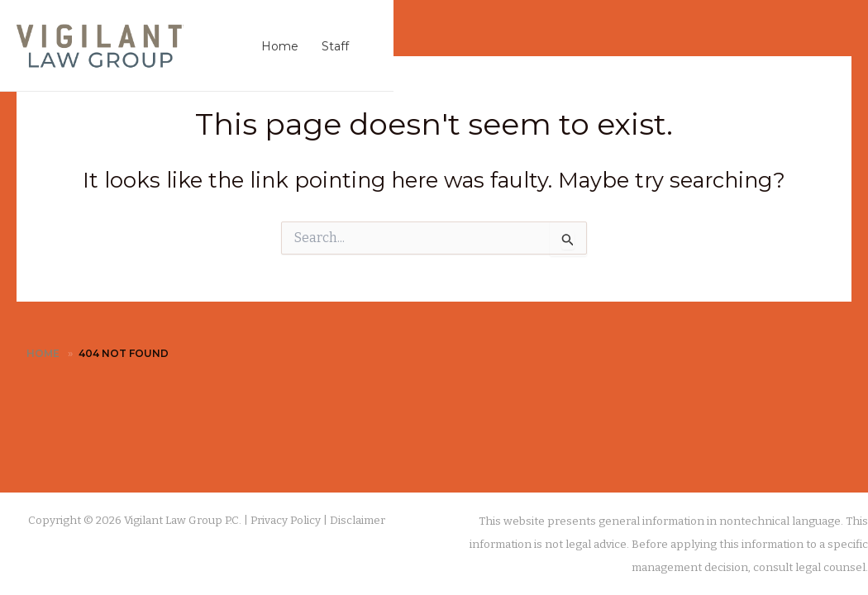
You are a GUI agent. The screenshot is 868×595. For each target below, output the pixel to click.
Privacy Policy (286, 521)
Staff (335, 46)
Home (280, 46)
